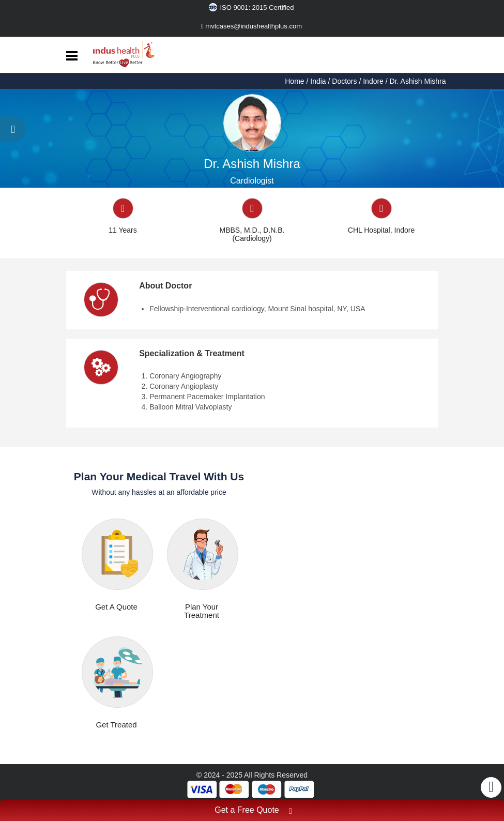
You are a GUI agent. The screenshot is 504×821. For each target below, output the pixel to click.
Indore (373, 81)
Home (295, 81)
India (318, 81)
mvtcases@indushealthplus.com (251, 26)
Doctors (344, 81)
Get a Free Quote (253, 811)
